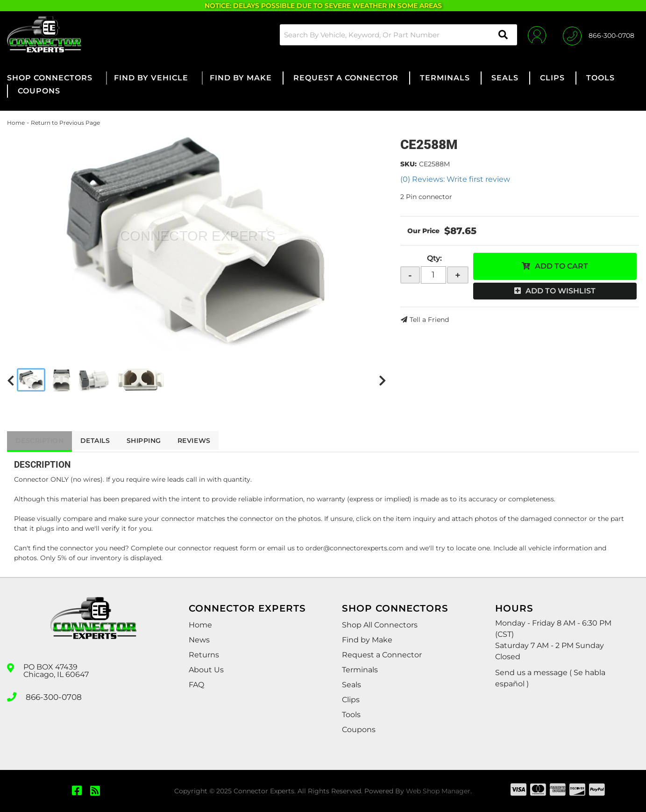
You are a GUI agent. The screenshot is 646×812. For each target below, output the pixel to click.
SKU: (408, 164)
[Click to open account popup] (535, 35)
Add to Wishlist (561, 291)
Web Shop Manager (438, 791)
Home (16, 123)
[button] (396, 35)
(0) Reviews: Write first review (455, 179)
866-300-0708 (52, 696)
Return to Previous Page (65, 123)
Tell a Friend (429, 320)
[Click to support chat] (599, 35)
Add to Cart (561, 266)
